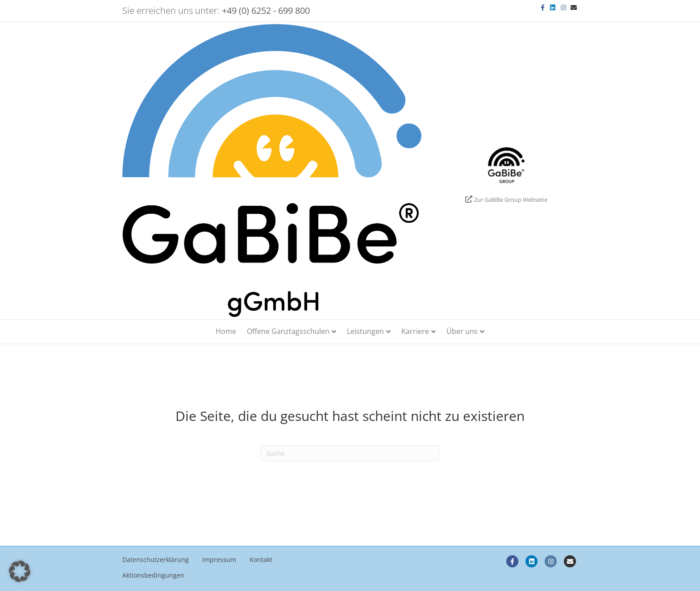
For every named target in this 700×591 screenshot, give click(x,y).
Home (226, 331)
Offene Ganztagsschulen (288, 331)
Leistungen (365, 331)
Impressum (219, 560)
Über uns (462, 331)
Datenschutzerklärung (156, 560)
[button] (20, 571)
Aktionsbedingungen (153, 575)
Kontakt (261, 560)
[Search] (350, 453)
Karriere (415, 331)
